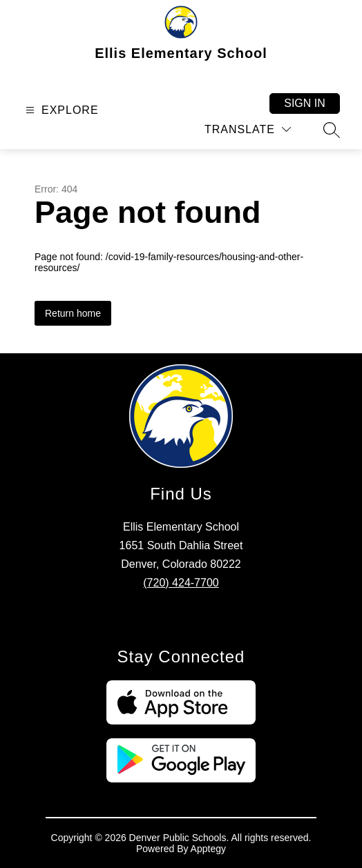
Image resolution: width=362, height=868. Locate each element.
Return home (73, 313)
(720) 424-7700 (181, 583)
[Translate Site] (248, 129)
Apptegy (208, 849)
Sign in (305, 103)
